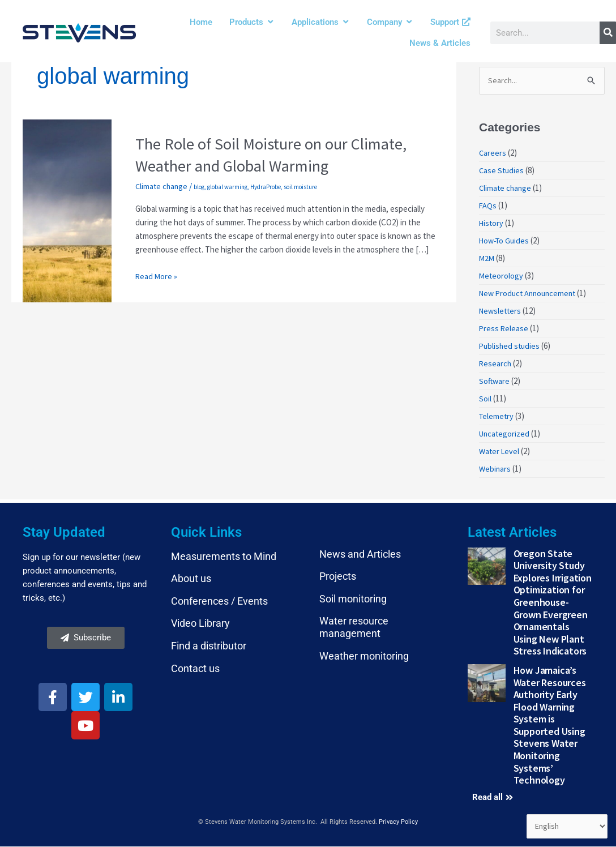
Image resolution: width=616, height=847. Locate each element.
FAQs (488, 206)
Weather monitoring (364, 656)
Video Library (200, 624)
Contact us (195, 669)
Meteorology (502, 277)
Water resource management (354, 628)
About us (191, 579)
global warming (230, 187)
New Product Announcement (531, 294)
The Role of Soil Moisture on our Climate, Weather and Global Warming (278, 154)
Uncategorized (505, 435)
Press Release (504, 329)
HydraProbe (268, 187)
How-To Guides (506, 241)
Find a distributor (209, 646)
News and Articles (360, 555)
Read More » (157, 275)
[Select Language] (566, 826)
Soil (485, 399)
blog (201, 187)
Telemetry (497, 417)
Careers (493, 154)
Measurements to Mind (224, 557)
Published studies (511, 347)
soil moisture (303, 187)
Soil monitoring (353, 599)
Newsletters (501, 312)
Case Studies (502, 171)
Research (496, 364)
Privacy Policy (398, 822)
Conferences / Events (219, 602)
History (492, 224)
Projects (338, 577)
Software (495, 382)
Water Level (500, 452)
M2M (487, 259)
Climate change (162, 186)
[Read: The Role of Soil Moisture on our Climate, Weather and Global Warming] (67, 210)
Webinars (495, 470)
